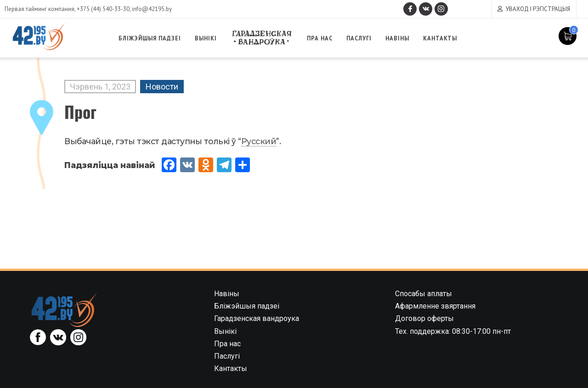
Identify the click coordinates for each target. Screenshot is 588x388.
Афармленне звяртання (435, 306)
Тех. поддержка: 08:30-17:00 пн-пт (453, 331)
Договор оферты (424, 318)
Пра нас (324, 38)
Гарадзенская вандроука (266, 38)
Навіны (400, 38)
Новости (162, 87)
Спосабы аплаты (424, 294)
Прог (80, 111)
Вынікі (209, 38)
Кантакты (441, 38)
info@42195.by (152, 9)
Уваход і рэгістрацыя (538, 9)
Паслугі (362, 38)
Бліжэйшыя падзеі (154, 38)
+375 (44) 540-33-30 (103, 9)
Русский (259, 141)
